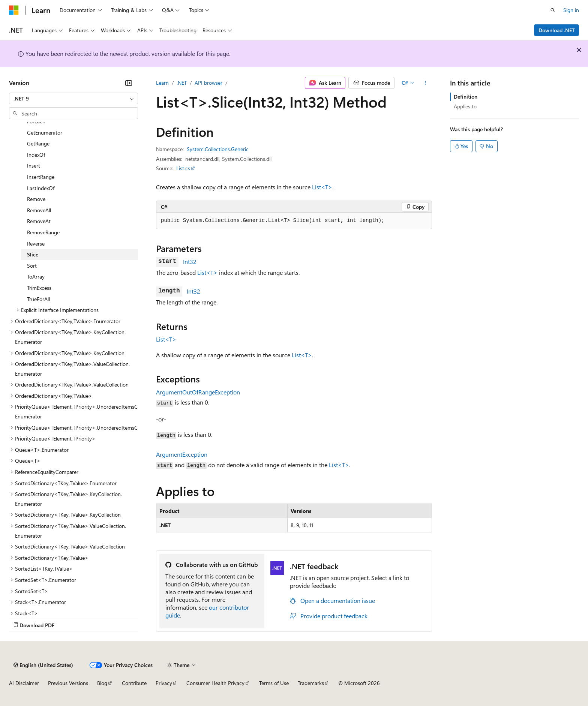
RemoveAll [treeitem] (39, 210)
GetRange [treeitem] (38, 143)
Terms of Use (274, 683)
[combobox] (73, 99)
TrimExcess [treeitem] (39, 288)
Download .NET (557, 30)
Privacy (164, 683)
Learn (162, 83)
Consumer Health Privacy (215, 683)
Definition (466, 97)
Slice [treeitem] (33, 254)
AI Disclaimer (24, 683)
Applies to (465, 106)
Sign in (571, 10)
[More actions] (425, 83)
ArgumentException (182, 454)
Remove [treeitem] (36, 199)
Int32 (190, 262)
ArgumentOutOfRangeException (198, 392)
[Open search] (553, 10)
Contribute (134, 683)
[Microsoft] (14, 10)
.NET (182, 83)
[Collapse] (129, 83)
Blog (102, 683)
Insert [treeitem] (34, 166)
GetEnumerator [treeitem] (45, 133)
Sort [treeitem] (32, 266)
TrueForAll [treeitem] (38, 299)
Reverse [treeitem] (36, 244)
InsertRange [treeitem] (41, 177)
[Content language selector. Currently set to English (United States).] (43, 665)
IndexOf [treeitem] (36, 155)
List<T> (322, 187)
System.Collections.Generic (218, 149)
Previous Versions (68, 683)
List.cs (183, 168)
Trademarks (311, 683)
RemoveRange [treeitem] (43, 232)
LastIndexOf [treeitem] (41, 188)
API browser (208, 83)
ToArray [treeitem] (36, 277)
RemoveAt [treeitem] (39, 221)
